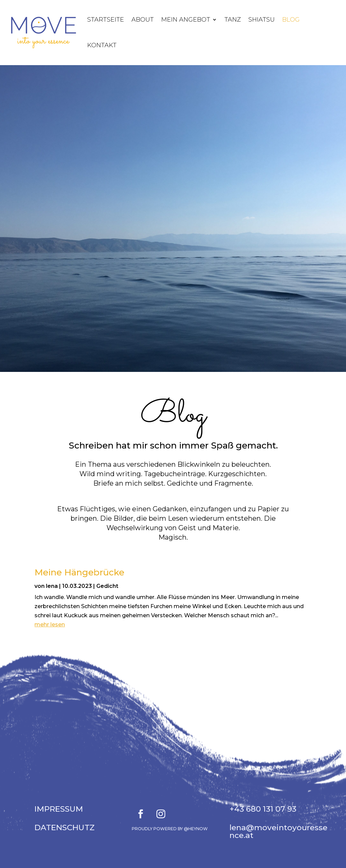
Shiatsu (262, 20)
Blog (291, 20)
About (143, 20)
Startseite (106, 20)
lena (52, 586)
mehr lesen (50, 625)
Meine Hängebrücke (79, 572)
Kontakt (102, 45)
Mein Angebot (186, 20)
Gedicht (107, 586)
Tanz (233, 20)
